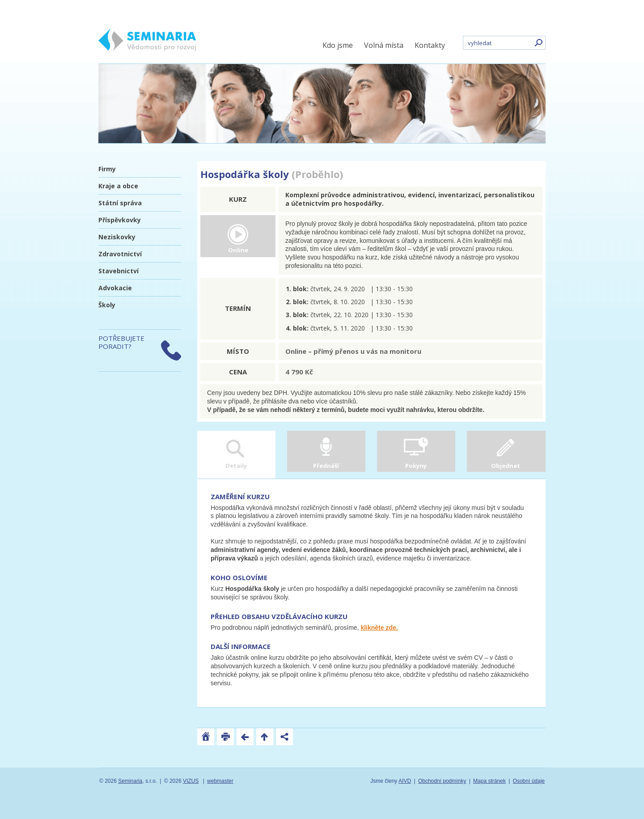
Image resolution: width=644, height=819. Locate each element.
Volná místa (384, 45)
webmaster (220, 781)
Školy (107, 305)
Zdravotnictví (120, 254)
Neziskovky (117, 237)
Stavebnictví (119, 271)
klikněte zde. (379, 628)
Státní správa (120, 203)
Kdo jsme (338, 45)
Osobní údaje (529, 781)
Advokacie (115, 288)
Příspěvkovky (120, 220)
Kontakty (430, 45)
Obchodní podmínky (442, 781)
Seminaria (130, 781)
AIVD (405, 781)
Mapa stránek (489, 781)
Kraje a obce (118, 186)
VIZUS (191, 781)
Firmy (107, 169)
